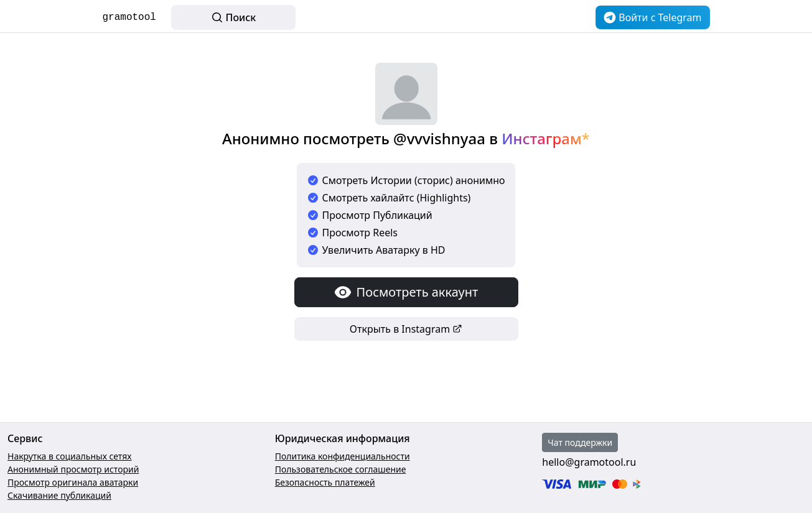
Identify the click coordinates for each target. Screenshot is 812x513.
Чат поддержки (580, 442)
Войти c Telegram (652, 17)
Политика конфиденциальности (343, 456)
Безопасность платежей (325, 482)
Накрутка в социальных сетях (70, 456)
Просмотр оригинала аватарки (73, 482)
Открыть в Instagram (406, 329)
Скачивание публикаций (59, 495)
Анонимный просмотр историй (73, 469)
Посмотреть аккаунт (406, 292)
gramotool (129, 17)
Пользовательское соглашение (341, 469)
